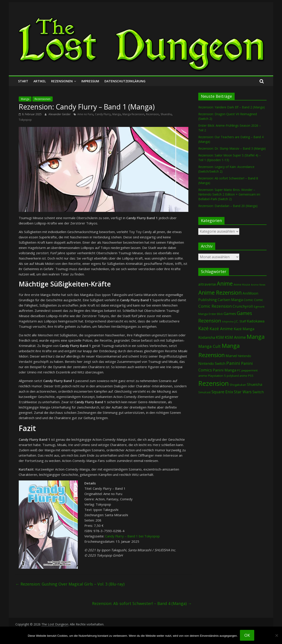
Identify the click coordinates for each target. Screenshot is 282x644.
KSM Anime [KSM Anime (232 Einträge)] (235, 337)
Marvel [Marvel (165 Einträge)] (231, 356)
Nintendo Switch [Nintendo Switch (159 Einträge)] (212, 363)
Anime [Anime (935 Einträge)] (225, 283)
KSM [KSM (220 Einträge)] (220, 337)
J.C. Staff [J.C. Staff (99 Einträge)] (240, 321)
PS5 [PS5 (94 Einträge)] (251, 376)
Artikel (40, 81)
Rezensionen (62, 81)
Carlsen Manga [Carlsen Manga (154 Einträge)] (230, 300)
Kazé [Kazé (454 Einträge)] (203, 328)
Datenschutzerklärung (125, 81)
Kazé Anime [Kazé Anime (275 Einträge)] (221, 329)
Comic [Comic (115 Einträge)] (259, 300)
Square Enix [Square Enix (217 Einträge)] (222, 392)
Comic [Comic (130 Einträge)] (248, 300)
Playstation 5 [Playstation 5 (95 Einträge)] (217, 376)
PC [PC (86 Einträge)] (239, 370)
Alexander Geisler (60, 114)
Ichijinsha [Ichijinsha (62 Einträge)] (228, 321)
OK (247, 635)
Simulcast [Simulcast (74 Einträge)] (204, 392)
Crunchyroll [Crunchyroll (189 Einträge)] (243, 306)
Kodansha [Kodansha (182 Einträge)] (207, 337)
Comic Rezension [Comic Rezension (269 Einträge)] (215, 306)
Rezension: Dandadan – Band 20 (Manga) (228, 206)
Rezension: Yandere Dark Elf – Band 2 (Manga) (232, 107)
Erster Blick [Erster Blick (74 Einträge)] (216, 314)
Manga (25, 99)
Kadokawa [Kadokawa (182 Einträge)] (256, 321)
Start (23, 81)
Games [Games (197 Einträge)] (230, 314)
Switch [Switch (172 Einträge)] (258, 392)
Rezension (152, 114)
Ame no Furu (85, 114)
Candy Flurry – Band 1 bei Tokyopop (132, 536)
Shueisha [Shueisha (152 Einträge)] (255, 384)
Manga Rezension (133, 114)
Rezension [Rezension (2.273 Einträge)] (213, 383)
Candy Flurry (103, 114)
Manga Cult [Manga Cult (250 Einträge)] (210, 346)
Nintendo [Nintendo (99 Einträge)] (245, 356)
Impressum (90, 81)
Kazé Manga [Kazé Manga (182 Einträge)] (244, 329)
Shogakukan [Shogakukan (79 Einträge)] (238, 385)
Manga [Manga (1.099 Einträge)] (256, 337)
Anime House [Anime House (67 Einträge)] (242, 284)
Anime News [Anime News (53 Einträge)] (258, 285)
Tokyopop (25, 120)
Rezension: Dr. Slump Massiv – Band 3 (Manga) (232, 148)
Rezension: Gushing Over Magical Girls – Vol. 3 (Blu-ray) (70, 584)
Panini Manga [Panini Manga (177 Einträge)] (224, 370)
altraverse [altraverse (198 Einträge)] (207, 284)
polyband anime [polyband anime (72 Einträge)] (237, 376)
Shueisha (166, 114)
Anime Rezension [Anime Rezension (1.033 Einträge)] (220, 292)
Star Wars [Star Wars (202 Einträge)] (243, 392)
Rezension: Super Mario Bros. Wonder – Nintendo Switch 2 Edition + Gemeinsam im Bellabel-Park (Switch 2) (229, 194)
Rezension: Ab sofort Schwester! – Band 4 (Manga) (142, 603)
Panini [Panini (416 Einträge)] (233, 363)
